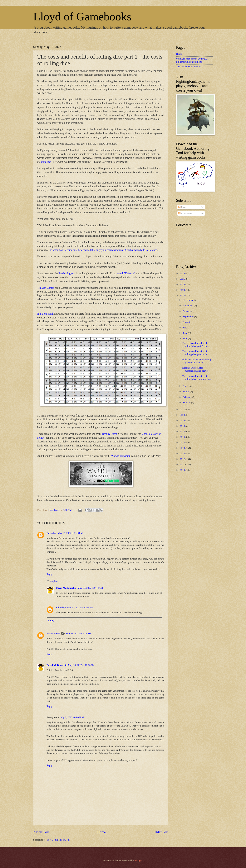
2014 (183, 448)
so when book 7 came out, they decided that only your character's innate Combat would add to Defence (103, 250)
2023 (183, 290)
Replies (54, 581)
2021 (183, 410)
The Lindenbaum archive (188, 67)
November (188, 306)
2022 (183, 295)
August (187, 322)
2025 (183, 279)
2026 (183, 274)
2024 (183, 284)
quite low (46, 162)
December (188, 300)
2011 (183, 465)
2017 (183, 432)
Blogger (138, 861)
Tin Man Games (46, 288)
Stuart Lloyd (53, 634)
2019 (183, 421)
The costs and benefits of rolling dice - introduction (196, 378)
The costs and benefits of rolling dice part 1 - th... (195, 353)
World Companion (121, 456)
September (188, 317)
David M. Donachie (66, 588)
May (185, 339)
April (186, 386)
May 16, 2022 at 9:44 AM (90, 588)
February (188, 397)
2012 (183, 459)
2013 (183, 454)
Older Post (161, 832)
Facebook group (67, 273)
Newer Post (41, 832)
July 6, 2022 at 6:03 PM (72, 717)
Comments (185, 213)
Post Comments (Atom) (59, 840)
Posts (182, 207)
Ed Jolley (51, 533)
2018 (183, 426)
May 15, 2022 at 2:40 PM (70, 533)
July (185, 328)
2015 (183, 443)
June (185, 333)
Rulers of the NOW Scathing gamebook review (197, 361)
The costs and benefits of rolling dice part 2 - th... (195, 344)
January (187, 403)
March (186, 392)
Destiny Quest (109, 434)
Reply (49, 574)
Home (101, 832)
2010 (183, 470)
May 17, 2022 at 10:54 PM (80, 608)
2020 (183, 415)
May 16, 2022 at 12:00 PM (81, 665)
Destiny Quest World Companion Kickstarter (195, 369)
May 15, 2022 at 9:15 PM (78, 634)
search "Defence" (126, 273)
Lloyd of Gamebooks (82, 17)
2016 (183, 437)
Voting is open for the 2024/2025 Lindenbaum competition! (192, 60)
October (187, 311)
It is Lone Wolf (45, 314)
